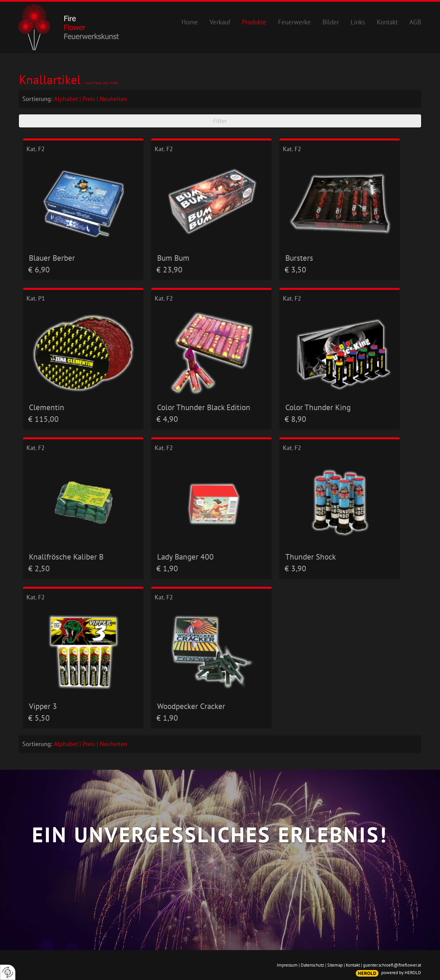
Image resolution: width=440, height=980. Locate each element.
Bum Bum (173, 258)
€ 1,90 (167, 568)
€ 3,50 (295, 269)
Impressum (287, 965)
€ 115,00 (43, 419)
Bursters (299, 258)
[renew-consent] (8, 972)
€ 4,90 (167, 419)
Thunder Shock (311, 556)
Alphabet (66, 99)
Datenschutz (312, 965)
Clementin (47, 407)
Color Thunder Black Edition (204, 407)
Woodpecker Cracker (191, 706)
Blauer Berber (52, 258)
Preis (89, 99)
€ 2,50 (39, 568)
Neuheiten (113, 99)
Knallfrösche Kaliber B (66, 556)
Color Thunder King (318, 407)
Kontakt (353, 965)
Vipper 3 (43, 706)
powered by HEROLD (401, 973)
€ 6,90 (39, 269)
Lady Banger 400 (185, 556)
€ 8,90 (295, 419)
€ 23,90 (169, 269)
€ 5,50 (39, 718)
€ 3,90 (295, 568)
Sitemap (335, 965)
